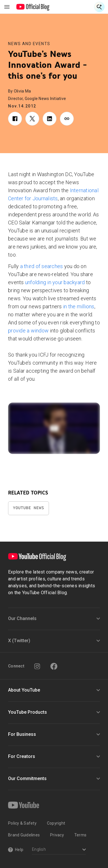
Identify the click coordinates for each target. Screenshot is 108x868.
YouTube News (29, 508)
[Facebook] (54, 666)
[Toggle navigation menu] (7, 7)
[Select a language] (59, 850)
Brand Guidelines (24, 835)
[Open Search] (99, 7)
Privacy (57, 835)
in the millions (79, 306)
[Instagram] (37, 666)
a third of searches (42, 266)
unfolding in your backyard (55, 282)
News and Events (29, 44)
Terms (80, 835)
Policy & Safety (22, 823)
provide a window (28, 331)
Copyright (56, 823)
